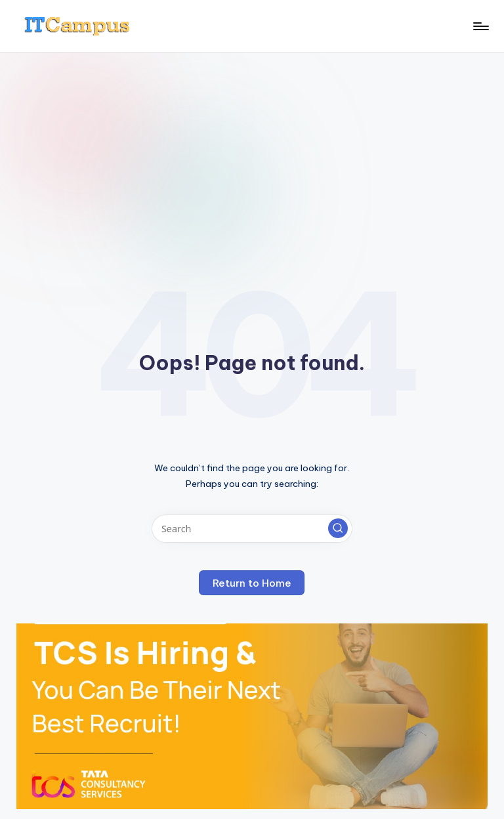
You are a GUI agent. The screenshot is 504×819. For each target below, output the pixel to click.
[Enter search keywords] (252, 529)
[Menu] (480, 26)
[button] (338, 528)
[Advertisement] (252, 151)
